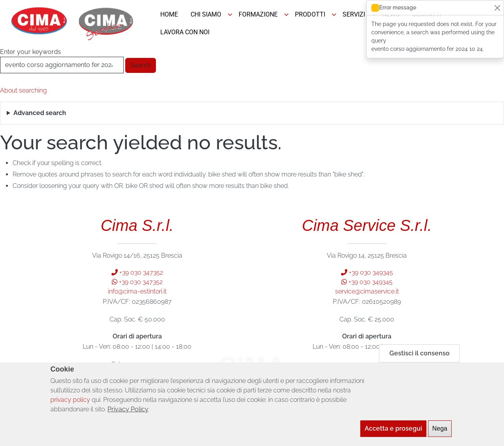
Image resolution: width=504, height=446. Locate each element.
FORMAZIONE (258, 14)
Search (141, 65)
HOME (169, 14)
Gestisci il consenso (420, 356)
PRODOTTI (310, 14)
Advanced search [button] (40, 113)
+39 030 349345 (367, 272)
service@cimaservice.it (367, 291)
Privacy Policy (128, 412)
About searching (23, 90)
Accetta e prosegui (393, 431)
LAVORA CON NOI (185, 32)
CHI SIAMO (206, 14)
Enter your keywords (31, 52)
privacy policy (70, 402)
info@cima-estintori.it (137, 291)
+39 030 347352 (137, 272)
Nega (440, 431)
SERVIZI (354, 14)
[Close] (497, 8)
